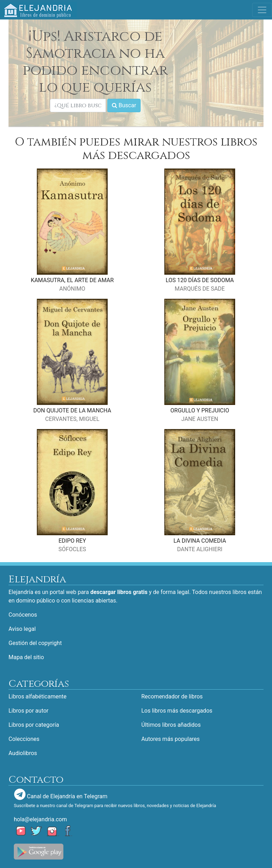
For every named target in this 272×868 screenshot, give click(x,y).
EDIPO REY (72, 541)
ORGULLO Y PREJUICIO (200, 410)
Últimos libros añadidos (171, 725)
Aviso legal (22, 629)
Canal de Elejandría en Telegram (61, 794)
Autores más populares (171, 739)
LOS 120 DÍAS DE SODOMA (200, 280)
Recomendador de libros (172, 696)
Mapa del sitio (26, 657)
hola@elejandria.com (40, 819)
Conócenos (23, 615)
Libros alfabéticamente (38, 696)
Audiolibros (23, 753)
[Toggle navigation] (262, 10)
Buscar (124, 105)
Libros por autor (29, 711)
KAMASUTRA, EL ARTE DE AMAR (72, 280)
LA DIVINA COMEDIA (200, 541)
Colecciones (24, 739)
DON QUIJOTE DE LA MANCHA (72, 410)
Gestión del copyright (35, 643)
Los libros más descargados (177, 711)
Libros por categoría (34, 725)
